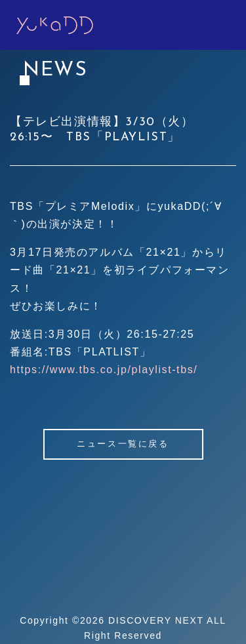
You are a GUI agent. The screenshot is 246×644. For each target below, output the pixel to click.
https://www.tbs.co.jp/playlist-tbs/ (104, 370)
